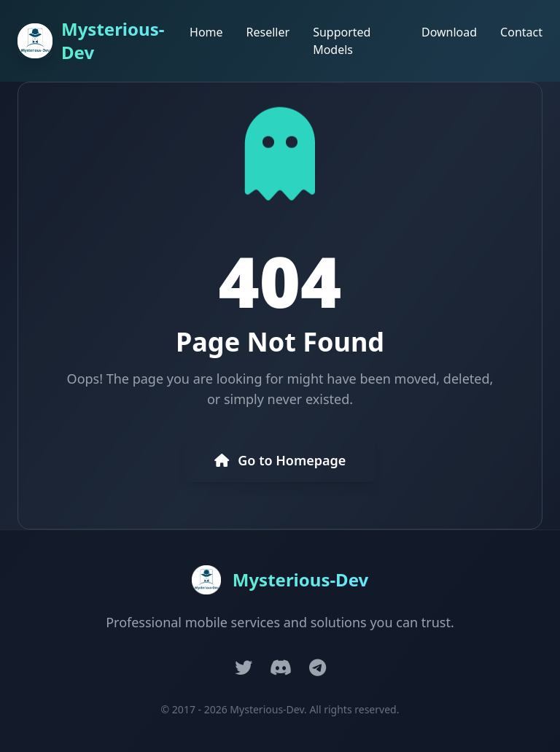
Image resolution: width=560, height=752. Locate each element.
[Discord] (281, 667)
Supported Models (342, 41)
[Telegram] (318, 667)
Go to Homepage (280, 460)
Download (449, 32)
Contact (521, 32)
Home (206, 32)
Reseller (268, 32)
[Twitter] (244, 667)
